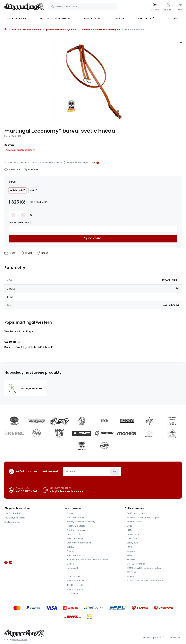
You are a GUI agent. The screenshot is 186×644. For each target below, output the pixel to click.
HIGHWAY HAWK (135, 534)
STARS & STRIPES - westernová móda (146, 581)
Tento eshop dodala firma (155, 637)
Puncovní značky (75, 555)
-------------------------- (82, 572)
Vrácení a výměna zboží (79, 543)
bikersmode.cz (74, 576)
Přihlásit (115, 471)
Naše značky (73, 568)
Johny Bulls (133, 543)
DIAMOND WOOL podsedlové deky (144, 568)
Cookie (70, 564)
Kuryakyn (132, 551)
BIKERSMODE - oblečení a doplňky (144, 517)
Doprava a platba (76, 534)
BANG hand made (136, 513)
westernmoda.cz (75, 581)
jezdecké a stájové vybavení (61, 30)
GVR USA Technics (136, 564)
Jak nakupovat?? (75, 517)
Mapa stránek (20, 639)
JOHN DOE (132, 539)
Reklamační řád (75, 539)
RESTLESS (131, 572)
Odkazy (71, 551)
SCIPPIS (131, 576)
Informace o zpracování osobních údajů (87, 560)
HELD (129, 530)
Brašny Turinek (134, 522)
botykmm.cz (73, 593)
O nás (70, 513)
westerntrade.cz (75, 589)
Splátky (70, 547)
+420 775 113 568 (27, 491)
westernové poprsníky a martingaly (101, 30)
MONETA (131, 560)
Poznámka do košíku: (21, 223)
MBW (129, 555)
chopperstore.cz (75, 585)
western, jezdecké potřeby (26, 30)
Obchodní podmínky (77, 530)
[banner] (24, 7)
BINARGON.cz (175, 637)
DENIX (130, 526)
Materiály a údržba (76, 526)
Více (93, 163)
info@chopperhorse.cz (66, 491)
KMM (129, 547)
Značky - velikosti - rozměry (81, 522)
